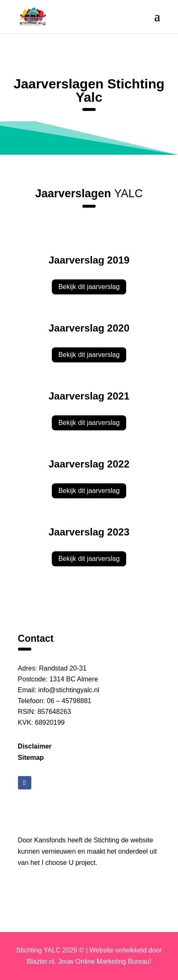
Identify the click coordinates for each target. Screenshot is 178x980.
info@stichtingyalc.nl (69, 690)
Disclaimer (35, 746)
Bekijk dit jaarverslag (89, 287)
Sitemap (31, 758)
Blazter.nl (41, 961)
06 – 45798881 (69, 701)
